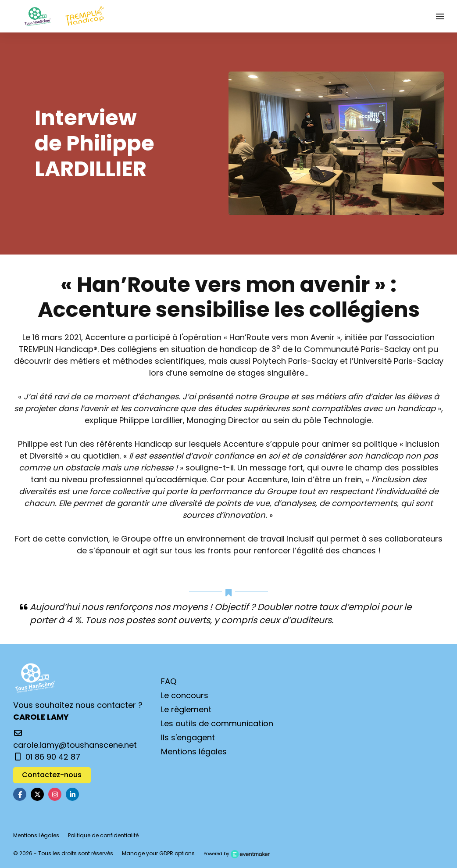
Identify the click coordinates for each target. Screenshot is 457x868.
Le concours (185, 695)
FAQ (169, 681)
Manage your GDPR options (158, 853)
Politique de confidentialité (103, 835)
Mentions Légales (36, 835)
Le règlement (186, 709)
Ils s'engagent (188, 737)
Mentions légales (194, 751)
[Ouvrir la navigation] (440, 16)
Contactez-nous (52, 775)
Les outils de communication (217, 723)
